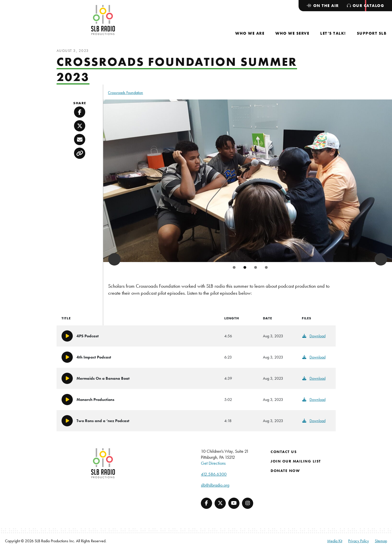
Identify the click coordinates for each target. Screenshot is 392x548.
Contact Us (284, 452)
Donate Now (285, 471)
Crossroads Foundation (125, 93)
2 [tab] (245, 267)
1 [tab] (234, 267)
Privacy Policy (358, 541)
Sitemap (381, 541)
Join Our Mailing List (296, 461)
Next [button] (381, 259)
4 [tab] (266, 267)
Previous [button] (114, 259)
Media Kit (335, 541)
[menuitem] (250, 33)
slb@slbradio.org (215, 485)
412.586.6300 (214, 474)
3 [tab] (256, 267)
